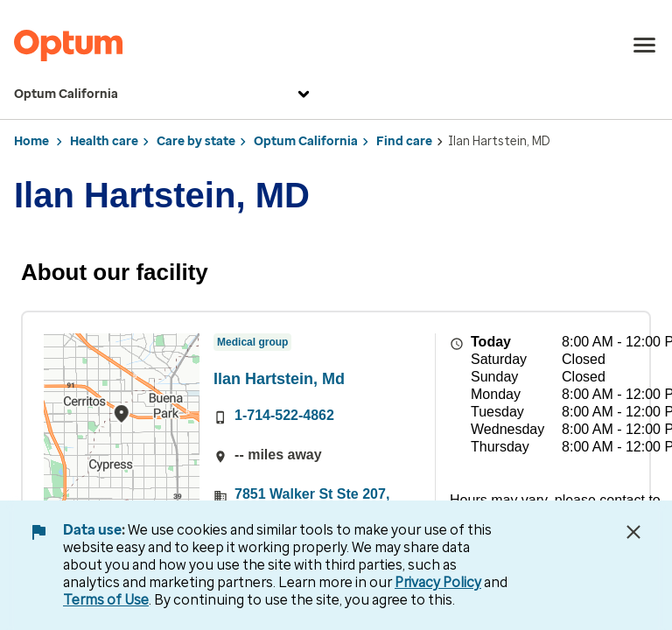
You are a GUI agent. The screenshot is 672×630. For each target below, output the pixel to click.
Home (31, 141)
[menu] (645, 45)
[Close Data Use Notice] (633, 532)
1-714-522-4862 (284, 415)
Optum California (164, 94)
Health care (104, 141)
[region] (122, 430)
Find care (404, 141)
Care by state (196, 141)
